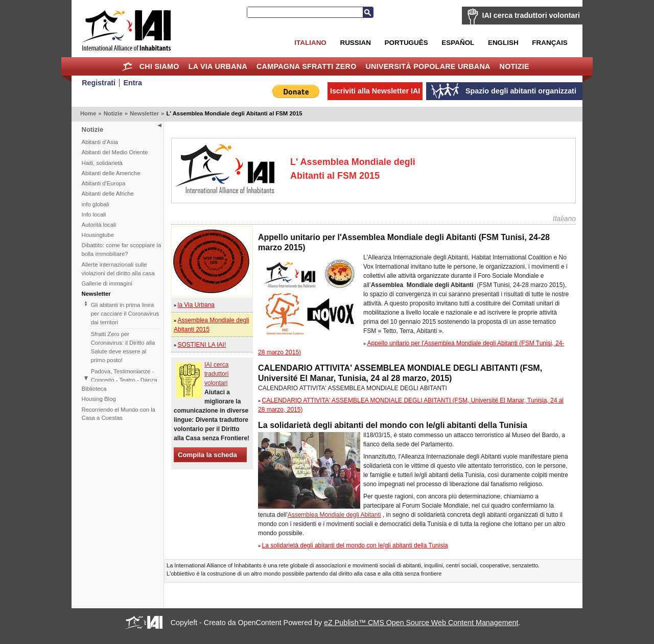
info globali (96, 204)
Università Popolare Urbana (428, 66)
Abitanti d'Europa (104, 183)
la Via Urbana (218, 66)
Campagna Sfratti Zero (307, 66)
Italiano (310, 43)
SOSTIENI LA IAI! (202, 345)
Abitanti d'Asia (100, 142)
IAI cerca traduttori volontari (531, 15)
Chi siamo (159, 66)
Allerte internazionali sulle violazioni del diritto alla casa (118, 269)
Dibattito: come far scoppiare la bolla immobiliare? (122, 249)
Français (550, 43)
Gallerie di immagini (107, 283)
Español (458, 43)
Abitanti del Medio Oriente (115, 152)
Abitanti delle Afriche (108, 194)
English (503, 43)
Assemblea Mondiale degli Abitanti (334, 515)
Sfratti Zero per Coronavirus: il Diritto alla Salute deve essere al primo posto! (123, 347)
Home (127, 66)
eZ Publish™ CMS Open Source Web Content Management (421, 623)
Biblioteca (94, 389)
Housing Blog (99, 399)
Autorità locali (99, 225)
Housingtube (98, 235)
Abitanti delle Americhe (111, 173)
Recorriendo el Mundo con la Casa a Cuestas (119, 414)
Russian (355, 43)
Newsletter (144, 113)
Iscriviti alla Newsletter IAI (375, 91)
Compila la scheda (207, 455)
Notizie (515, 66)
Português (406, 43)
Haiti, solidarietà (102, 163)
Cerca (368, 12)
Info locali (94, 214)
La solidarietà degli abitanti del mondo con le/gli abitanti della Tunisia (355, 545)
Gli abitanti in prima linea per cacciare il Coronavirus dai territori (125, 314)
